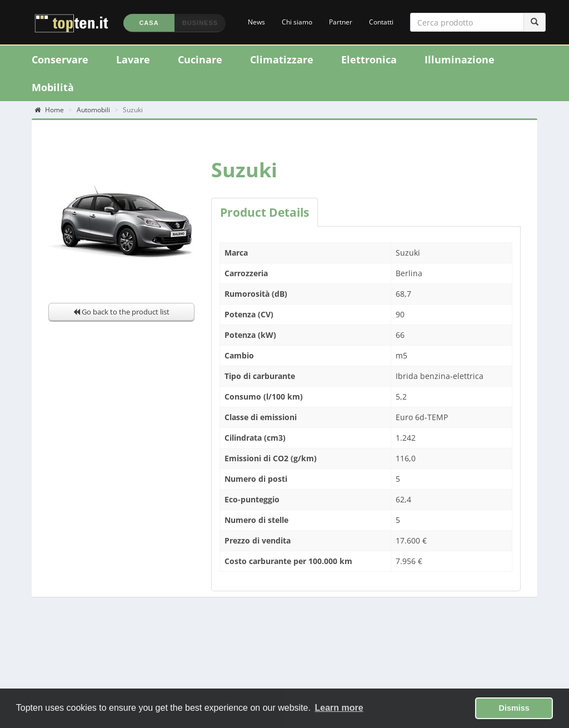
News (256, 22)
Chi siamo (297, 22)
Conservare (60, 59)
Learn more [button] (339, 708)
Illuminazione (460, 59)
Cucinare (200, 59)
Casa (149, 23)
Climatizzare (282, 59)
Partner (341, 22)
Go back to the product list (121, 312)
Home (49, 110)
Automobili (93, 110)
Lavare (133, 59)
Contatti (381, 22)
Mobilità (53, 87)
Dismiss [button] (514, 708)
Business (200, 23)
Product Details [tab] (264, 212)
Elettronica (369, 59)
